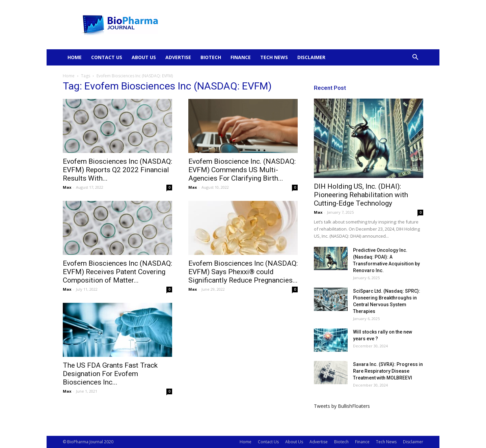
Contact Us (107, 57)
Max (67, 187)
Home (75, 57)
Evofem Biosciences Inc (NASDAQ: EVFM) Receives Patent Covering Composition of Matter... (117, 272)
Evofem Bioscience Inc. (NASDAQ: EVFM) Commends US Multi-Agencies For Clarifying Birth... (242, 170)
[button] (415, 58)
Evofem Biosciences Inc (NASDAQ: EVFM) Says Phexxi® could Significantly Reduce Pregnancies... (243, 272)
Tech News (274, 57)
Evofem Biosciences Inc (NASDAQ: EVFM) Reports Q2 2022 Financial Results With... (117, 170)
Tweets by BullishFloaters (342, 406)
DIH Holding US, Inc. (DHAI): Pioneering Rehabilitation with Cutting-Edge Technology (361, 195)
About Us (144, 57)
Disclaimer (311, 57)
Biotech (211, 57)
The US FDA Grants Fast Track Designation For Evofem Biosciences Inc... (110, 374)
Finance (241, 57)
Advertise (178, 57)
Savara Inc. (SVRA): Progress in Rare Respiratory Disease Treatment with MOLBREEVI (388, 371)
